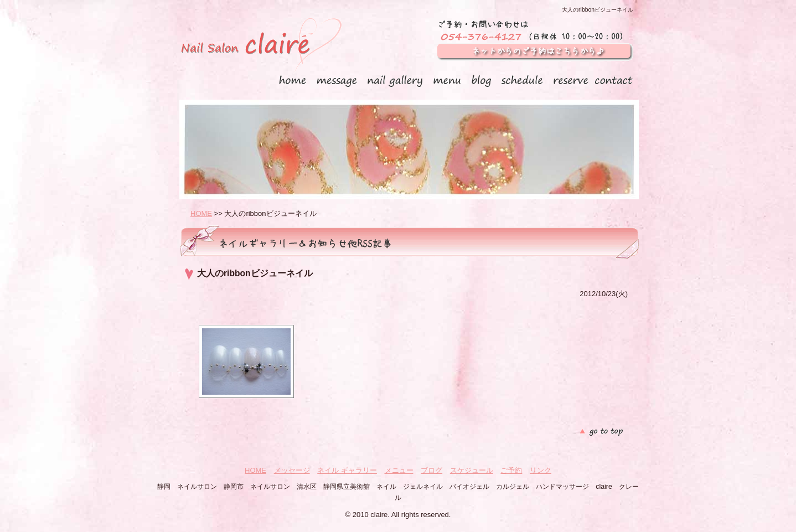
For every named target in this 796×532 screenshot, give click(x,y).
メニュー (399, 470)
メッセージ (292, 470)
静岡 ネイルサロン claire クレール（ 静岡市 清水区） (260, 46)
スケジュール (472, 470)
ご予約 (511, 470)
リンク (541, 470)
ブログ (431, 470)
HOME (201, 213)
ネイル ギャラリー (347, 470)
